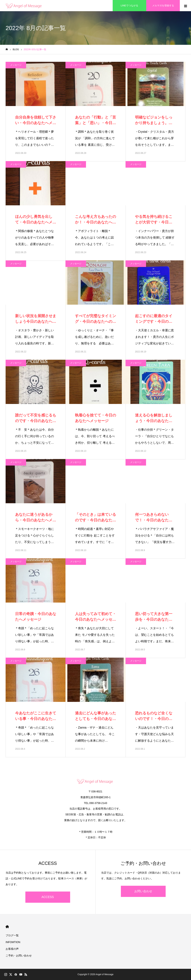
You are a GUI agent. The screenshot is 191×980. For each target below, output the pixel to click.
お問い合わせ (143, 891)
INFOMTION (13, 942)
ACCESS (48, 897)
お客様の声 (12, 949)
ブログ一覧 (12, 935)
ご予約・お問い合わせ (19, 956)
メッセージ (16, 65)
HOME (7, 927)
